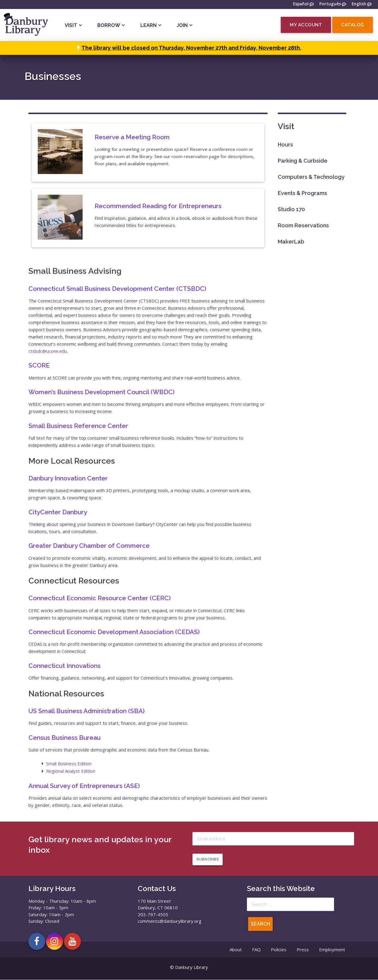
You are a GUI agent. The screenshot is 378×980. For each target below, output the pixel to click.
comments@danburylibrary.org (170, 922)
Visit (71, 25)
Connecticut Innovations (64, 666)
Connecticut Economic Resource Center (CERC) (100, 598)
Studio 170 (291, 209)
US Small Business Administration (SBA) (86, 711)
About (236, 950)
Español (301, 4)
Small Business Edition (69, 763)
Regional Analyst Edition (71, 771)
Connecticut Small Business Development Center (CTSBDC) (117, 289)
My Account (306, 25)
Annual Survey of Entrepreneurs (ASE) (84, 786)
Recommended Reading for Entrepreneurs (158, 206)
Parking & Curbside (303, 161)
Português (330, 4)
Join (182, 25)
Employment (332, 950)
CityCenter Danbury (58, 512)
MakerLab (291, 242)
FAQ (256, 950)
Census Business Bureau (64, 738)
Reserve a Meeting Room (132, 137)
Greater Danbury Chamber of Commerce (89, 546)
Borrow (109, 25)
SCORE (39, 365)
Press (303, 950)
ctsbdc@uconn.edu (48, 351)
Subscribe (208, 860)
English (359, 4)
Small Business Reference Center (78, 426)
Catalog (353, 25)
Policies (279, 950)
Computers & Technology (311, 177)
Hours (285, 145)
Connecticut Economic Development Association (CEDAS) (114, 632)
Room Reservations (303, 225)
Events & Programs (302, 193)
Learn (148, 25)
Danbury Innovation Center (68, 478)
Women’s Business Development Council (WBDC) (101, 392)
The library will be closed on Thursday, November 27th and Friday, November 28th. (191, 48)
